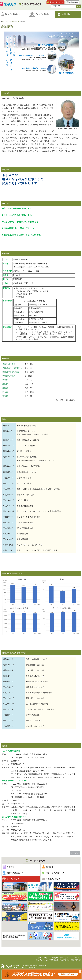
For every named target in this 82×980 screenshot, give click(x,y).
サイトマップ (44, 958)
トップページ (5, 21)
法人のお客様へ (43, 14)
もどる (76, 853)
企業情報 (66, 14)
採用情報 (50, 867)
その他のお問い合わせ (55, 879)
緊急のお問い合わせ (57, 2)
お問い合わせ (74, 2)
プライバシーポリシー (73, 958)
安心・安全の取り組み (55, 873)
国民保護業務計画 (57, 958)
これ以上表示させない (80, 971)
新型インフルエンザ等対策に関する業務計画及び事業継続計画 (59, 960)
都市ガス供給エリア (15, 873)
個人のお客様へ (12, 14)
